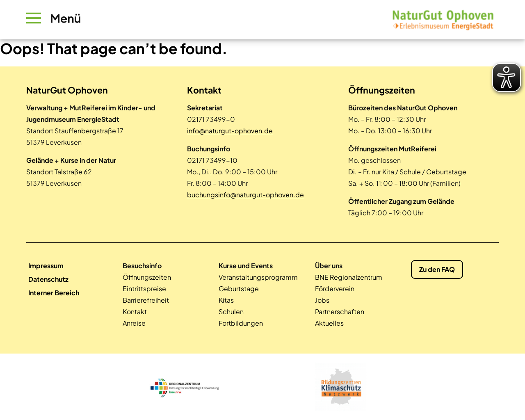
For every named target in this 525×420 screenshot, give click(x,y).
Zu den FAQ (437, 269)
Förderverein (335, 289)
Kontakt (135, 312)
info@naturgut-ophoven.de (230, 131)
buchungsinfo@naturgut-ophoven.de (245, 195)
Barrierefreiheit (146, 300)
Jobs (322, 300)
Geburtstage (239, 289)
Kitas (226, 300)
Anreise (134, 323)
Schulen (231, 312)
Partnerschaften (340, 312)
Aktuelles (329, 323)
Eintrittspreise (144, 289)
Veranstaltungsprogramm (258, 277)
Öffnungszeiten (147, 277)
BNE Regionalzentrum (349, 277)
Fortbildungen (241, 323)
